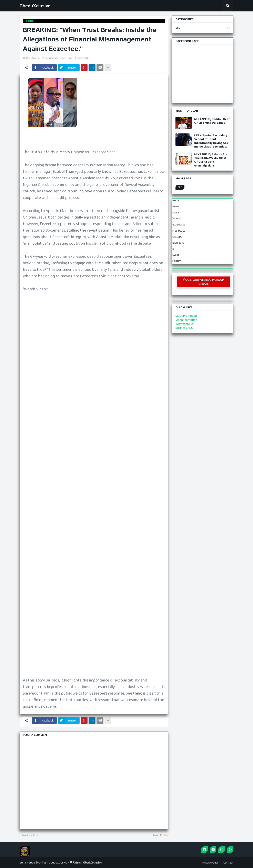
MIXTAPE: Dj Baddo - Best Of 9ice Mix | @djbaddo (212, 121)
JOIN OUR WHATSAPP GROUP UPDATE (204, 282)
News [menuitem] (176, 206)
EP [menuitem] (174, 249)
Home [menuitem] (176, 200)
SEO (203, 28)
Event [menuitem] (176, 255)
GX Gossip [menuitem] (179, 225)
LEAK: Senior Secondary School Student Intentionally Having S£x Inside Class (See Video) (211, 141)
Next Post (160, 835)
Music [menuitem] (176, 213)
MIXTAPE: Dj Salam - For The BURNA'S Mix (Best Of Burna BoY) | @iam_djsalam (211, 160)
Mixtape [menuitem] (177, 237)
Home (30, 21)
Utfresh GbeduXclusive (53, 862)
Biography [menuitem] (178, 243)
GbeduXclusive (35, 6)
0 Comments (81, 58)
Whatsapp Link (185, 324)
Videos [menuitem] (177, 218)
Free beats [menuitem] (179, 231)
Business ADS (184, 328)
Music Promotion (186, 316)
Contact (228, 862)
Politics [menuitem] (177, 261)
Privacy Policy (210, 862)
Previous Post (30, 835)
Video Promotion (186, 320)
